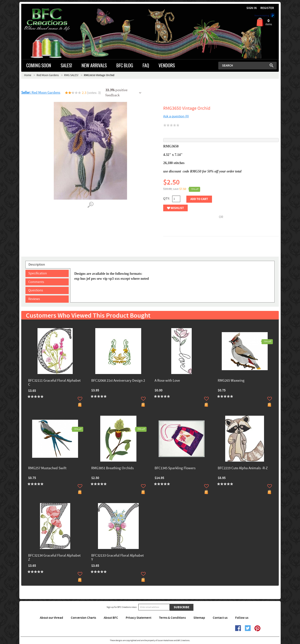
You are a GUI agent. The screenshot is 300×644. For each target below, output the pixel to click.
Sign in (252, 8)
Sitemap (199, 618)
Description (37, 265)
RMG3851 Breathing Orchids (112, 468)
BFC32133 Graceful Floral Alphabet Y (117, 558)
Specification (38, 273)
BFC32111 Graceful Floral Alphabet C (54, 383)
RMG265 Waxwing (231, 381)
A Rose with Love (167, 381)
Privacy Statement (139, 618)
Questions (36, 290)
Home (28, 75)
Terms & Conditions (172, 618)
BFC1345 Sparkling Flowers (175, 468)
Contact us (220, 618)
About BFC (111, 618)
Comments (36, 282)
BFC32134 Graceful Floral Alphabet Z (54, 558)
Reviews (34, 299)
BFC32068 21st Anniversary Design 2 (118, 381)
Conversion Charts (83, 618)
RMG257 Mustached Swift (47, 468)
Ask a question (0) (176, 116)
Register (267, 8)
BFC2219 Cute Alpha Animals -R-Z (243, 468)
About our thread (51, 618)
